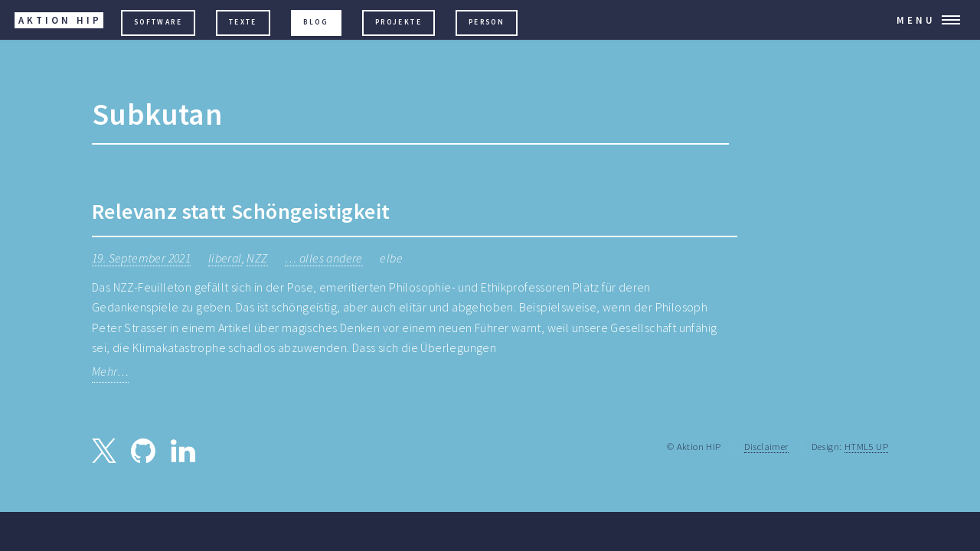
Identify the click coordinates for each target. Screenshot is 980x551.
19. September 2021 (141, 258)
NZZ (257, 258)
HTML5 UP (866, 446)
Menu (916, 20)
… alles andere (324, 258)
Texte (243, 22)
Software (158, 22)
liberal (225, 258)
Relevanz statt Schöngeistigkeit (241, 211)
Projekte (399, 22)
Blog (316, 22)
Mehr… (110, 371)
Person (487, 22)
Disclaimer (766, 446)
